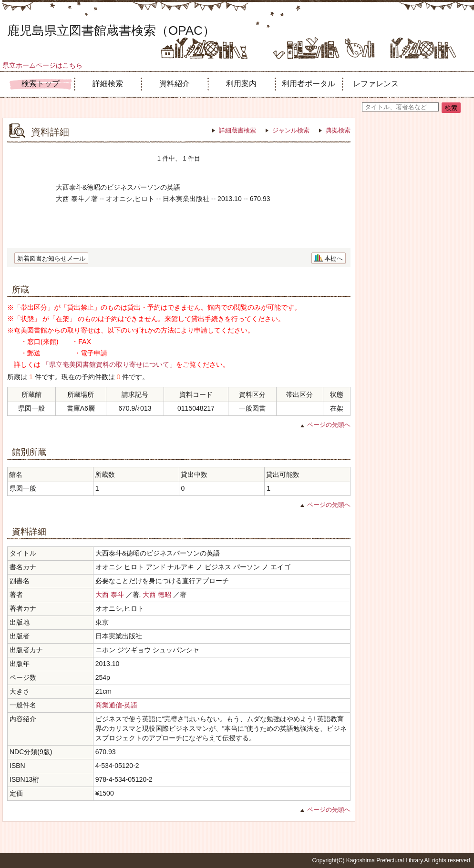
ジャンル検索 (291, 130)
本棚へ (334, 258)
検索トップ (41, 84)
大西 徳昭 (157, 595)
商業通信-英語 (117, 705)
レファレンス (376, 84)
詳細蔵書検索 (237, 130)
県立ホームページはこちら (42, 65)
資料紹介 (175, 84)
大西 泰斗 (110, 595)
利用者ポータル (309, 84)
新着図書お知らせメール (51, 258)
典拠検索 (338, 130)
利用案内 (241, 84)
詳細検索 (108, 84)
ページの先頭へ (329, 425)
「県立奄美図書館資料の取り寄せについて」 (109, 364)
